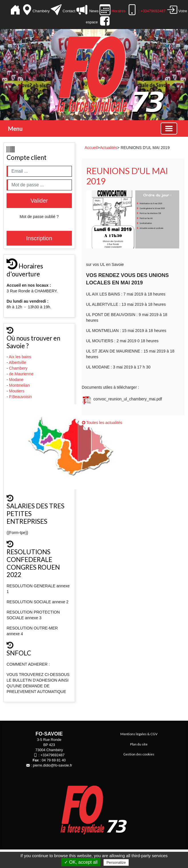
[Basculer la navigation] (169, 129)
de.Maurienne (22, 374)
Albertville (18, 362)
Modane (16, 380)
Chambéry (42, 11)
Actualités (109, 148)
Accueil (91, 148)
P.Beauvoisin (21, 397)
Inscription (39, 238)
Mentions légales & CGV (139, 734)
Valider (39, 201)
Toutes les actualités (102, 423)
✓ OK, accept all (81, 862)
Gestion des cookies (139, 754)
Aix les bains (21, 357)
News (93, 11)
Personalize (116, 862)
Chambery (18, 368)
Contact (69, 11)
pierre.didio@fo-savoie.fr (52, 765)
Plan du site (139, 744)
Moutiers (17, 391)
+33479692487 (52, 755)
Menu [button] (15, 129)
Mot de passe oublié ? (39, 217)
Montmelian (20, 385)
